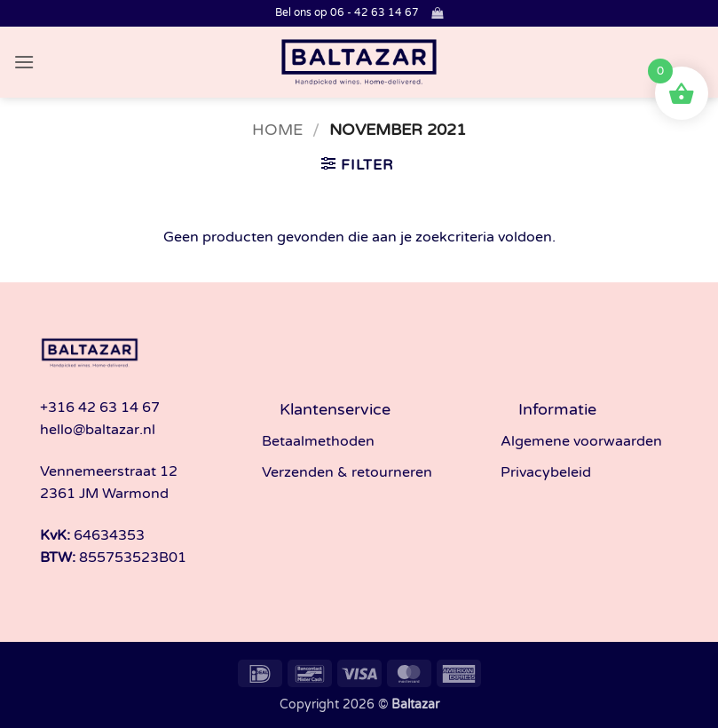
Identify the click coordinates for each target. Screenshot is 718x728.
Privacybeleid (546, 472)
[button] (437, 13)
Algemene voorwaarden (581, 441)
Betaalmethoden (318, 441)
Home (277, 130)
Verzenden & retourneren (347, 472)
